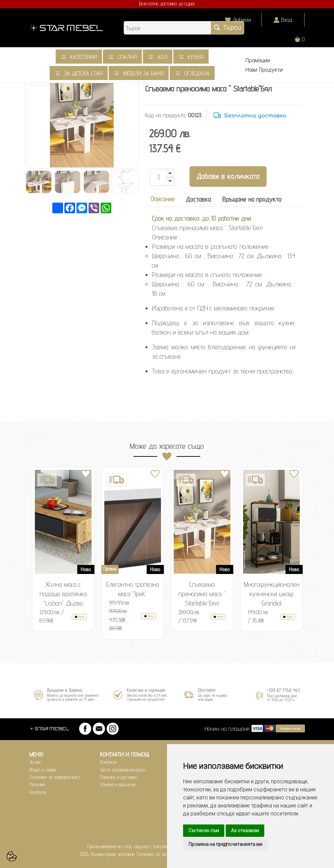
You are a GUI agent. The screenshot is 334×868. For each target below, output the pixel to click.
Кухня (196, 57)
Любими (242, 20)
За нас (35, 762)
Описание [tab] (163, 199)
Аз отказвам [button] (245, 830)
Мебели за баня (143, 73)
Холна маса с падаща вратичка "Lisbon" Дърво (63, 594)
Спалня (127, 57)
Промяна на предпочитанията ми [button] (225, 844)
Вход (287, 20)
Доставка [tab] (198, 199)
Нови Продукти (264, 69)
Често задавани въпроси (123, 770)
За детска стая (83, 73)
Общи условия (43, 770)
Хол (162, 57)
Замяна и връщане (118, 784)
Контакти (37, 792)
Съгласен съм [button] (204, 830)
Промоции (258, 60)
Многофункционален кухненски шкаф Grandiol (272, 594)
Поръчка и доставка (119, 777)
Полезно (37, 784)
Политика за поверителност (55, 777)
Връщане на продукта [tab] (252, 199)
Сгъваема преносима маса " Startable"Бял (202, 594)
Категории (83, 57)
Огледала (197, 73)
